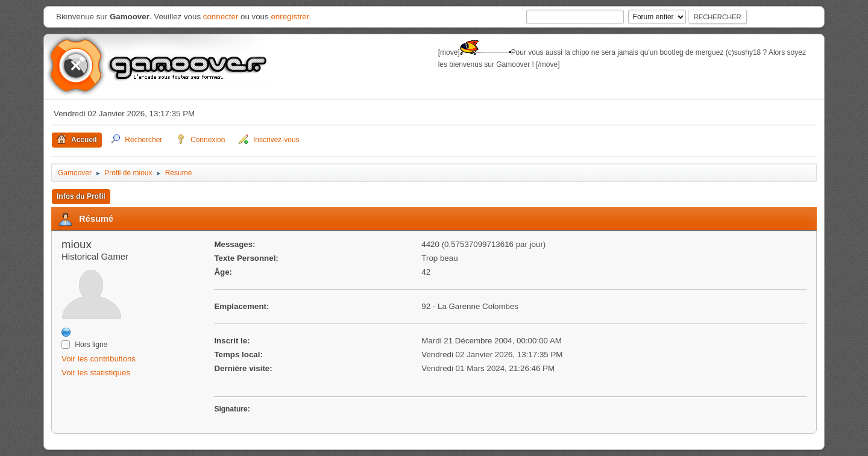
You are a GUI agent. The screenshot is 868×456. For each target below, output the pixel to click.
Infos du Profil (81, 196)
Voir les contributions (99, 359)
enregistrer (290, 17)
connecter (221, 17)
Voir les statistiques (96, 373)
